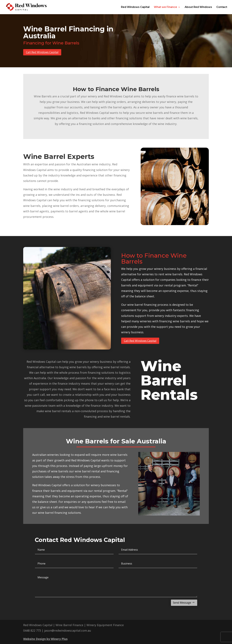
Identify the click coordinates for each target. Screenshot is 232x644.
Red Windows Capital (135, 7)
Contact (222, 7)
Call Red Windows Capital (42, 52)
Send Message (182, 603)
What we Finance (165, 7)
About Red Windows (198, 7)
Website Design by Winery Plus (45, 639)
